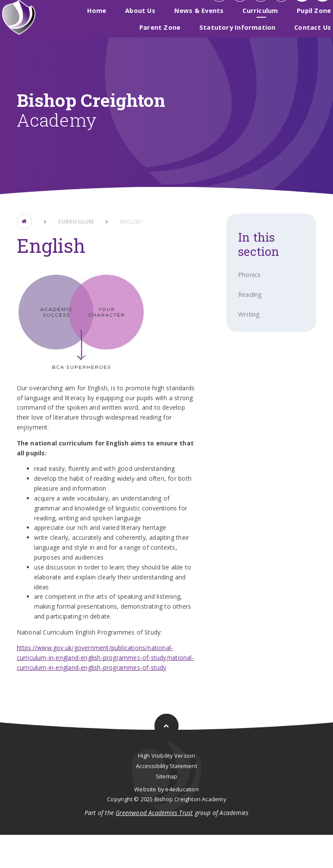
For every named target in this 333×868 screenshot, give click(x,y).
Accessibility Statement (166, 799)
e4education (182, 822)
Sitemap (166, 809)
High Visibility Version (167, 789)
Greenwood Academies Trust (154, 846)
